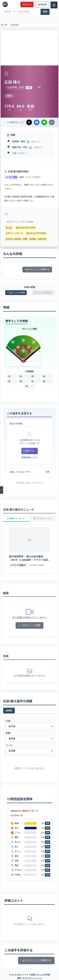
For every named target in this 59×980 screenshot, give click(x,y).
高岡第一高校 (19, 142)
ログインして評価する (37, 269)
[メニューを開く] (2, 490)
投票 (48, 823)
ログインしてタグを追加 (20, 222)
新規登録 (42, 5)
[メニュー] (54, 5)
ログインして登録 (29, 625)
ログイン (27, 5)
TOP (4, 25)
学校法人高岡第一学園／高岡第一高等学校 (26, 239)
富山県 (9, 228)
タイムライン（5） (43, 519)
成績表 (9, 711)
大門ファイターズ (14, 233)
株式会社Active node (32, 978)
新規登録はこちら (29, 458)
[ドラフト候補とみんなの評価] (5, 4)
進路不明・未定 (20, 147)
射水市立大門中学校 (36, 233)
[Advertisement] (29, 47)
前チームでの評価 (16, 293)
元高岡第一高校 (16, 87)
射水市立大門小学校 (25, 228)
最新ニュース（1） (16, 519)
